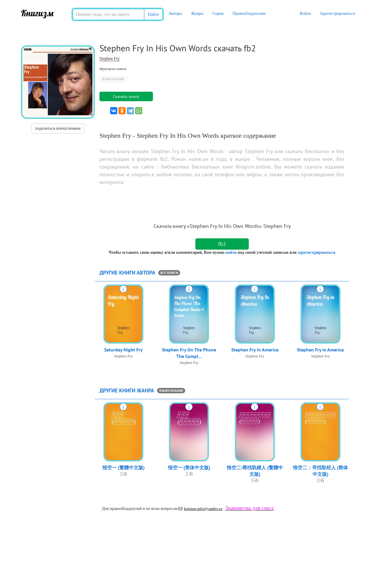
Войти (305, 14)
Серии (218, 14)
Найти (153, 14)
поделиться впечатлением (58, 128)
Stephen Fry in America (320, 350)
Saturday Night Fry (123, 350)
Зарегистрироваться (337, 14)
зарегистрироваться (317, 252)
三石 (123, 474)
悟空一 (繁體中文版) (123, 468)
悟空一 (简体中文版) (189, 468)
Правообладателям (249, 14)
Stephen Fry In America (255, 350)
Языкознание (113, 79)
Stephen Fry (110, 59)
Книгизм (37, 13)
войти (231, 252)
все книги (169, 273)
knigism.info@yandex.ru (200, 509)
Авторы (175, 14)
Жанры (197, 14)
